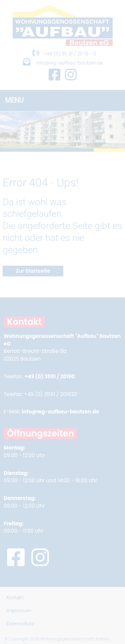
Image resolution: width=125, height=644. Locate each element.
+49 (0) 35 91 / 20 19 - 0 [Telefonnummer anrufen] (63, 54)
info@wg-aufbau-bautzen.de (70, 63)
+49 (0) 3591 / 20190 (49, 376)
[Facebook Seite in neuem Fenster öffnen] (54, 75)
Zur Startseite (33, 271)
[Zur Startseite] (63, 44)
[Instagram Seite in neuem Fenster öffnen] (71, 75)
